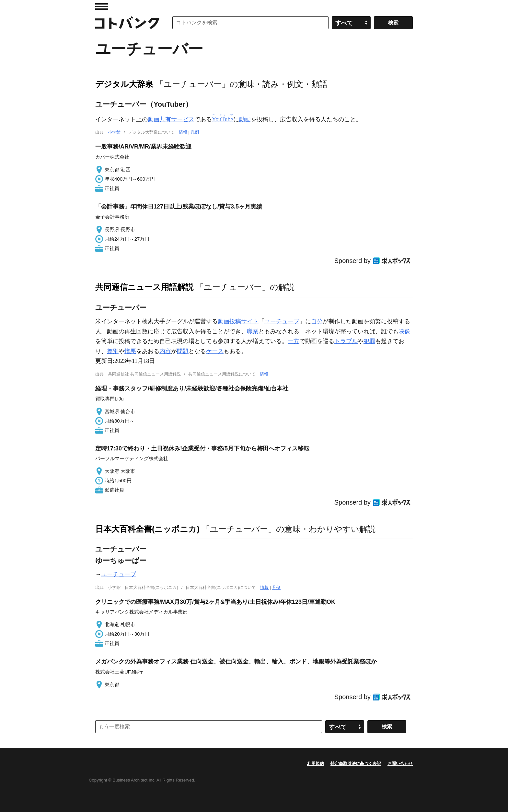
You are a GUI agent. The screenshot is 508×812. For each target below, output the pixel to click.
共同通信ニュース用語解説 (144, 287)
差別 (113, 351)
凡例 (195, 132)
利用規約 (316, 764)
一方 (294, 341)
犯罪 (369, 341)
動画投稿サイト (238, 321)
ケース (215, 351)
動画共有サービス (171, 119)
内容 (165, 351)
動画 (245, 119)
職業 (253, 331)
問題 (183, 351)
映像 (404, 331)
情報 (183, 132)
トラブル (346, 341)
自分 (317, 321)
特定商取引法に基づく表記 (356, 764)
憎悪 (130, 351)
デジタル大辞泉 (124, 84)
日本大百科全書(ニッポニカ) (147, 529)
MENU (102, 6)
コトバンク (127, 23)
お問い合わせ (400, 764)
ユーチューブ (282, 321)
